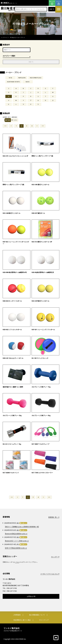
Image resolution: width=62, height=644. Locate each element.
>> (43, 126)
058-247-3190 (12, 588)
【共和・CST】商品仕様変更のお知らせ (16, 548)
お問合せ (31, 596)
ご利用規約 (17, 615)
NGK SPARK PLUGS (36, 78)
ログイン (59, 3)
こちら (17, 562)
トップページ (4, 37)
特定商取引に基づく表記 (22, 620)
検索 (52, 9)
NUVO (28, 82)
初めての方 (52, 3)
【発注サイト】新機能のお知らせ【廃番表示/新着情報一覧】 (22, 527)
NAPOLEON (22, 78)
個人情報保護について (37, 615)
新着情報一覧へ (54, 517)
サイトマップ (44, 620)
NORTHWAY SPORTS (13, 82)
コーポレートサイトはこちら (50, 574)
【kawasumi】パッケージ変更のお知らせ (17, 541)
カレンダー (55, 557)
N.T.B (11, 78)
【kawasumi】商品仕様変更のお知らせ (16, 534)
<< (5, 126)
